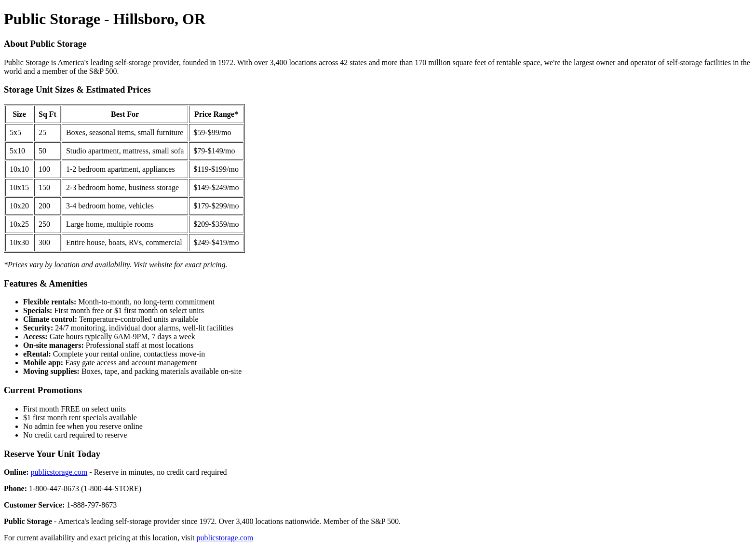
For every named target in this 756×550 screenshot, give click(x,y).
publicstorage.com (59, 472)
